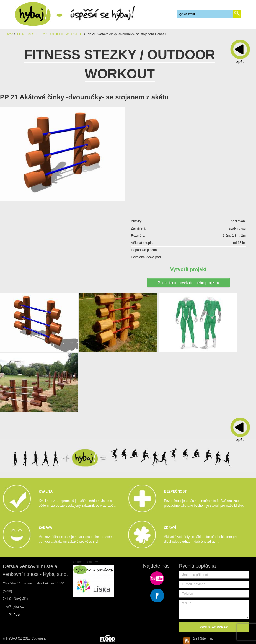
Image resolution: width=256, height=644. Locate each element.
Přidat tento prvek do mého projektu (188, 283)
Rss (191, 638)
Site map (207, 638)
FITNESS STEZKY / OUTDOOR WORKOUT (50, 34)
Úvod (9, 34)
